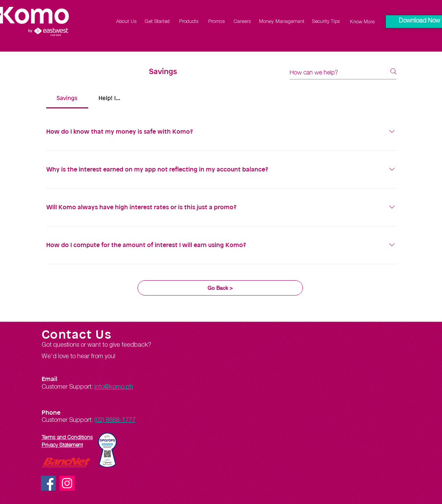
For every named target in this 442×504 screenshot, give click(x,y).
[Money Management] (282, 21)
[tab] (67, 99)
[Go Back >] (220, 288)
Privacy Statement (62, 444)
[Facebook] (48, 483)
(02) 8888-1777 (115, 421)
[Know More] (362, 21)
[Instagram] (67, 483)
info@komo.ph (114, 388)
